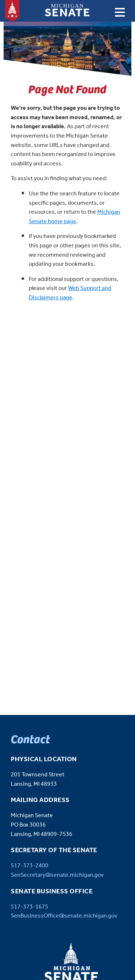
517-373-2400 (30, 866)
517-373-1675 (30, 907)
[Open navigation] (120, 12)
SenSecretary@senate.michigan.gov (57, 875)
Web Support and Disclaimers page (70, 293)
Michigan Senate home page (75, 217)
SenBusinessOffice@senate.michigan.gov (64, 916)
